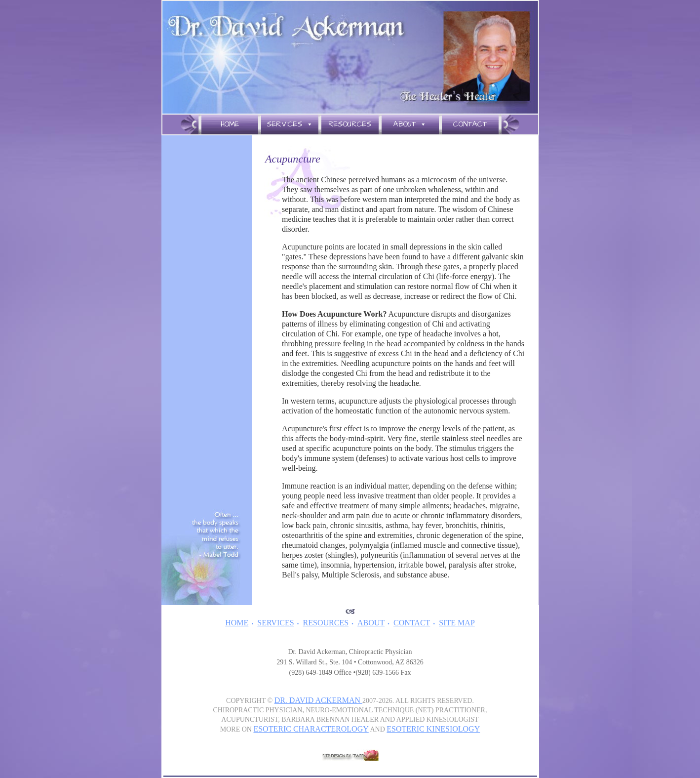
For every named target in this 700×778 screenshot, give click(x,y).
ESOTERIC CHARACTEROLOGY (311, 729)
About (410, 124)
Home (230, 124)
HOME (237, 623)
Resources (350, 124)
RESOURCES (326, 623)
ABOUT (371, 623)
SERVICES (275, 623)
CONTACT (412, 623)
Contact (470, 124)
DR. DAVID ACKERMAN (318, 700)
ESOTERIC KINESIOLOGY (433, 729)
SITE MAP (457, 623)
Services (290, 124)
